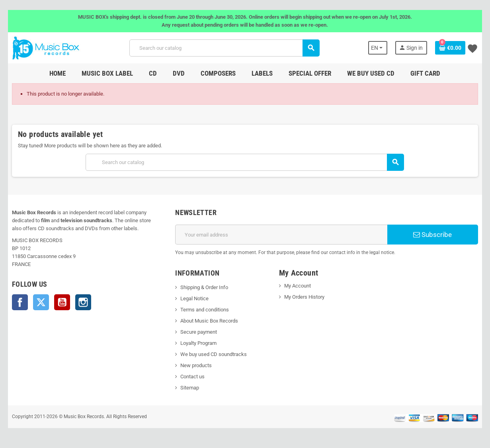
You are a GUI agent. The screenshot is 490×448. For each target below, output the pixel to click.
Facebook (18, 302)
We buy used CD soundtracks (213, 354)
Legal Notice (194, 298)
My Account (298, 286)
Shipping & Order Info (204, 287)
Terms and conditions (204, 310)
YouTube (61, 302)
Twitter (39, 302)
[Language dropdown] (380, 48)
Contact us (192, 377)
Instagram (82, 302)
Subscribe (434, 235)
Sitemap (189, 388)
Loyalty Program (198, 343)
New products (196, 365)
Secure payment (198, 332)
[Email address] (282, 235)
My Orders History (304, 297)
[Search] (224, 48)
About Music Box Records (209, 321)
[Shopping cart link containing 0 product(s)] (452, 48)
